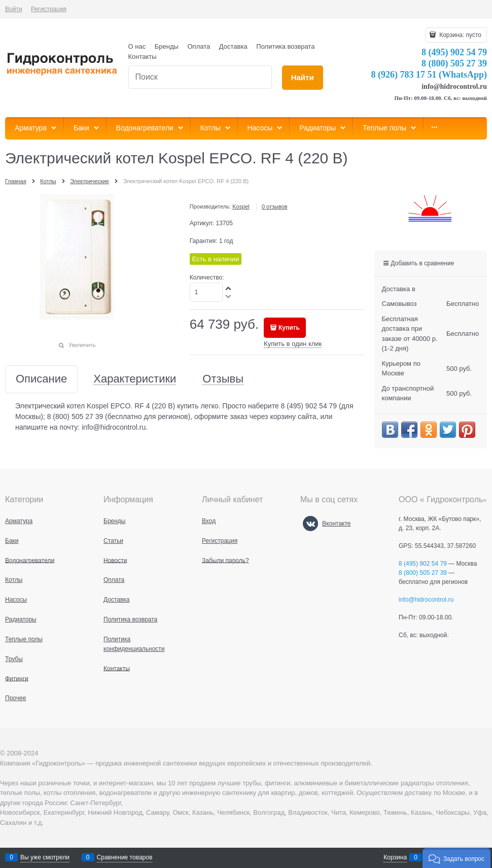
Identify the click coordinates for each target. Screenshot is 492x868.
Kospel (241, 206)
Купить (289, 328)
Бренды (167, 46)
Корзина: (460, 35)
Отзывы (223, 379)
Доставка (233, 46)
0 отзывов (275, 206)
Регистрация (49, 9)
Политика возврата (285, 46)
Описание (41, 379)
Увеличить (82, 345)
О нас (137, 46)
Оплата (199, 46)
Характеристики (135, 379)
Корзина (395, 857)
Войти (14, 9)
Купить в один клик (293, 344)
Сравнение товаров (125, 857)
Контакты (143, 57)
